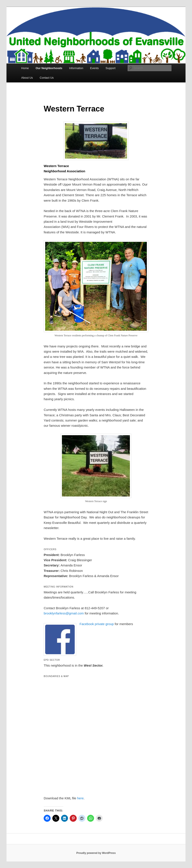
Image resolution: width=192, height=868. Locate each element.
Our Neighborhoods (49, 68)
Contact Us (47, 78)
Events (94, 68)
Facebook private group (97, 624)
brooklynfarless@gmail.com (64, 613)
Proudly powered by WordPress (96, 853)
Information (76, 68)
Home (25, 68)
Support (111, 68)
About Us (27, 78)
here (80, 798)
